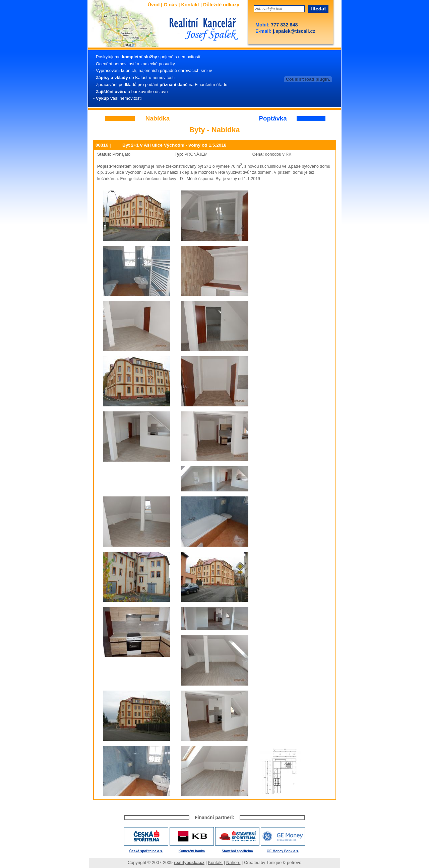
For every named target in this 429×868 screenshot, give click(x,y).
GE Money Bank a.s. (283, 851)
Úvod (154, 5)
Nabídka (158, 119)
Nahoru (233, 862)
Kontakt (190, 5)
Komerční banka (192, 851)
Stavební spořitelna (237, 851)
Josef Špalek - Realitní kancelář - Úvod (202, 30)
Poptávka (273, 119)
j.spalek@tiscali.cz (293, 31)
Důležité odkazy (221, 5)
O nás (170, 5)
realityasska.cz (189, 862)
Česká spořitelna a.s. (146, 851)
